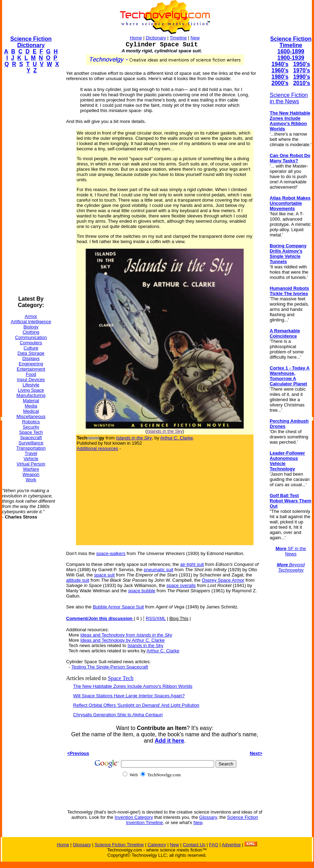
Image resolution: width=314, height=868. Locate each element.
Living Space (31, 390)
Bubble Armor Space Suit (118, 607)
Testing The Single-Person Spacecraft (110, 667)
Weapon (31, 474)
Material (31, 401)
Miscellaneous (31, 416)
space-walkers (111, 553)
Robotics (31, 422)
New (195, 38)
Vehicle (31, 459)
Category (157, 845)
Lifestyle (31, 385)
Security (31, 427)
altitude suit (78, 580)
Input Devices (31, 380)
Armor (31, 316)
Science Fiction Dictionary (31, 42)
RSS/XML (156, 618)
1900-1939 (291, 58)
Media (31, 406)
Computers (31, 343)
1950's (302, 64)
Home (136, 38)
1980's (280, 77)
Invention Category (134, 817)
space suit (104, 575)
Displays (31, 358)
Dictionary (156, 38)
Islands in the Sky (165, 431)
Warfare (31, 469)
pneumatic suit (159, 570)
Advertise (231, 845)
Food (31, 374)
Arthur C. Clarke (177, 438)
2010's (302, 83)
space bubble (142, 591)
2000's (280, 83)
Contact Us (194, 845)
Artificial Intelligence (31, 322)
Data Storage (31, 353)
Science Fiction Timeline (291, 42)
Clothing (31, 332)
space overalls (181, 585)
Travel (31, 453)
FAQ (214, 845)
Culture (31, 348)
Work (31, 480)
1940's (280, 64)
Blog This (179, 618)
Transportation (31, 448)
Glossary (208, 817)
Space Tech (31, 432)
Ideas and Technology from (126, 635)
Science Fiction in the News (289, 98)
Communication (31, 337)
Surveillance (31, 443)
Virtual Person (31, 464)
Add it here (169, 741)
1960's (280, 70)
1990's (302, 77)
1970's (302, 70)
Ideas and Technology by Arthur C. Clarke (122, 640)
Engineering (31, 364)
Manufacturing (31, 395)
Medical (31, 411)
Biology (31, 327)
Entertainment (31, 369)
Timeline (178, 38)
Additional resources (97, 448)
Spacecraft (31, 438)
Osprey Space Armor (223, 580)
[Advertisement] (30, 185)
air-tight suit (192, 564)
